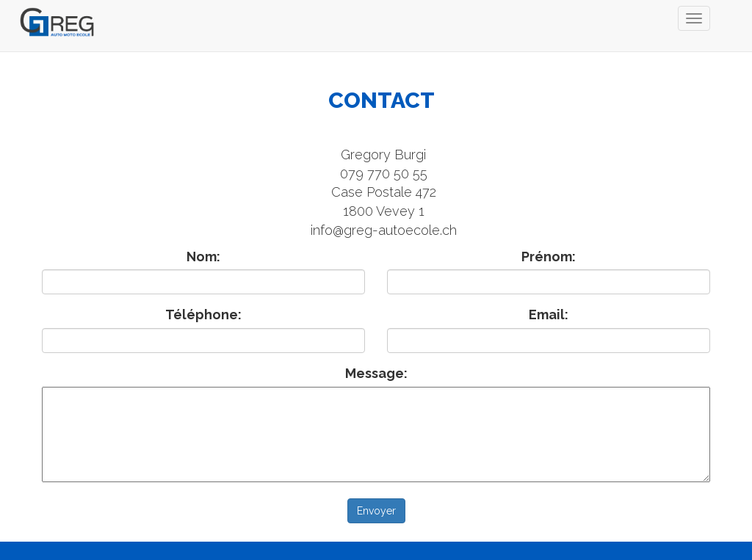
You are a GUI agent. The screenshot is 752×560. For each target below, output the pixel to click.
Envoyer (376, 511)
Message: (376, 373)
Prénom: (549, 257)
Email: (549, 314)
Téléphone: (203, 314)
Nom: (203, 257)
